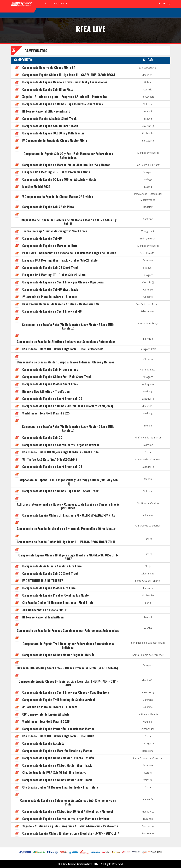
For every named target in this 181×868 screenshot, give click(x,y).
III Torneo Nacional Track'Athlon (43, 617)
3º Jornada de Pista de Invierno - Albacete (50, 707)
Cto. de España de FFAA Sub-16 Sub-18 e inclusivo (54, 772)
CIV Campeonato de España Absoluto (46, 714)
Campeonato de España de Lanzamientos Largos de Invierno (61, 445)
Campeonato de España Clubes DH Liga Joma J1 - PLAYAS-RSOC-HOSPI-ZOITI (66, 542)
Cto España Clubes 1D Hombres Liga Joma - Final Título (58, 603)
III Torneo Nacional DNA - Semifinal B (46, 111)
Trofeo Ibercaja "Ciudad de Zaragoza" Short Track (55, 231)
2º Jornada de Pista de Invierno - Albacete (50, 297)
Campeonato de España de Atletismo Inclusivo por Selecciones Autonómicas (66, 342)
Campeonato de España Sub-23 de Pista (48, 207)
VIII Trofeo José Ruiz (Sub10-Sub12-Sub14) (50, 459)
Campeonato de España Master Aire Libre (49, 588)
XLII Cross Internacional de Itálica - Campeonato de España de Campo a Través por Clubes (68, 506)
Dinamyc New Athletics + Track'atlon (46, 391)
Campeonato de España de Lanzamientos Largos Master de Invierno (66, 819)
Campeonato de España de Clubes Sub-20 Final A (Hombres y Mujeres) (68, 406)
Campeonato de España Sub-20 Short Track (50, 573)
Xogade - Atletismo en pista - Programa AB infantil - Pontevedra (65, 97)
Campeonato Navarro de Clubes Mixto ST (49, 67)
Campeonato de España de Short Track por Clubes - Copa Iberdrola (66, 692)
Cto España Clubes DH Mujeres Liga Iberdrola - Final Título (60, 452)
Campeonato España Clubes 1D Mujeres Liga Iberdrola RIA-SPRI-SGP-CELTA (71, 833)
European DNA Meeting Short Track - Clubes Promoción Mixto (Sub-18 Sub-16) (67, 668)
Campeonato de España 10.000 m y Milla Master (53, 133)
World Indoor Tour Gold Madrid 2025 (46, 413)
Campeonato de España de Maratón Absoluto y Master (57, 751)
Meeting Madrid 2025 (36, 187)
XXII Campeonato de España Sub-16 (45, 610)
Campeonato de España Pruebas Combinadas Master (56, 595)
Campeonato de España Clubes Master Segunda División (58, 655)
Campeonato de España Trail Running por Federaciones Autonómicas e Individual (68, 646)
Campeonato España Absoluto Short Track (49, 119)
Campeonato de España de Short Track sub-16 (52, 311)
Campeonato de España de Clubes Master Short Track (57, 765)
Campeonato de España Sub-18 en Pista (48, 89)
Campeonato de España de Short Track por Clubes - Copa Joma (63, 282)
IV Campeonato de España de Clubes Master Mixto (55, 140)
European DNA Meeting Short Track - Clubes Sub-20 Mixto (60, 260)
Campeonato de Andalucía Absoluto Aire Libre (52, 566)
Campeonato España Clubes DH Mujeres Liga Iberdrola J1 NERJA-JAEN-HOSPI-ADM (68, 683)
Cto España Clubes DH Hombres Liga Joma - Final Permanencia (63, 349)
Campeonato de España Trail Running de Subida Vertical (59, 700)
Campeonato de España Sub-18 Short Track (50, 126)
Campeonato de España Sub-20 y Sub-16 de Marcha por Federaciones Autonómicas (68, 156)
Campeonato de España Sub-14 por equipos (50, 369)
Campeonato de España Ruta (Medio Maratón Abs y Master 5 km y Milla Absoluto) (68, 326)
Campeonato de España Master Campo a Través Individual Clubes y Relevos (66, 362)
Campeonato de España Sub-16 (42, 238)
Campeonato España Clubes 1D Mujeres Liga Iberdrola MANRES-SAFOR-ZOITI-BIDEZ (68, 557)
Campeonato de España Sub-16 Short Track (50, 289)
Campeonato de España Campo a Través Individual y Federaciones (65, 82)
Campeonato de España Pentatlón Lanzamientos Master (58, 729)
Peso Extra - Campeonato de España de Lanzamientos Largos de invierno (69, 253)
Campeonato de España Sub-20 (42, 437)
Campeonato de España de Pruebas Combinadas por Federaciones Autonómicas (68, 630)
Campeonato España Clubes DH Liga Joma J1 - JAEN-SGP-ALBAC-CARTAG (69, 515)
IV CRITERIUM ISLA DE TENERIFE (43, 581)
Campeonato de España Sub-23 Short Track (50, 268)
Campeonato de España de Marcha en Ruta (50, 246)
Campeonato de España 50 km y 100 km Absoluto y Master (60, 179)
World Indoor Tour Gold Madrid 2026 (46, 721)
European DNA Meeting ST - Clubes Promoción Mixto (56, 172)
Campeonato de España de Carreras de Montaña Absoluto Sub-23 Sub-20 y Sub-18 (68, 222)
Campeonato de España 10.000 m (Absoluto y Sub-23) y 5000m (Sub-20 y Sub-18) (68, 482)
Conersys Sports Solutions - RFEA (83, 864)
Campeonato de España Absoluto (43, 743)
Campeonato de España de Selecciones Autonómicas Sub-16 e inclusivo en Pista (68, 802)
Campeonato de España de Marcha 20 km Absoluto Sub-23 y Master (66, 165)
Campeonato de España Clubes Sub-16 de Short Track (57, 377)
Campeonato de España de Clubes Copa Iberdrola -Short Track (63, 104)
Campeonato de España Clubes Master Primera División (58, 758)
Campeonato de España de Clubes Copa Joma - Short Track (60, 491)
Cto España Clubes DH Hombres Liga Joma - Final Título (58, 736)
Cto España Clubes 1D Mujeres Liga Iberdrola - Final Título (60, 787)
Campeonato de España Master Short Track (50, 384)
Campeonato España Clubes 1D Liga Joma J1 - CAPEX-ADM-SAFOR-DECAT (69, 75)
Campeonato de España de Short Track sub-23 (52, 467)
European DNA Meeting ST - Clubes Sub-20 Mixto (54, 275)
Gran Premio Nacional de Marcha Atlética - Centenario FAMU (62, 304)
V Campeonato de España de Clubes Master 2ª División (58, 197)
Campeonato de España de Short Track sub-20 (52, 399)
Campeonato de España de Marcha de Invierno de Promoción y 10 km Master (66, 529)
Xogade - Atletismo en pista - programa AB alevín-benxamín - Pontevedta (70, 826)
